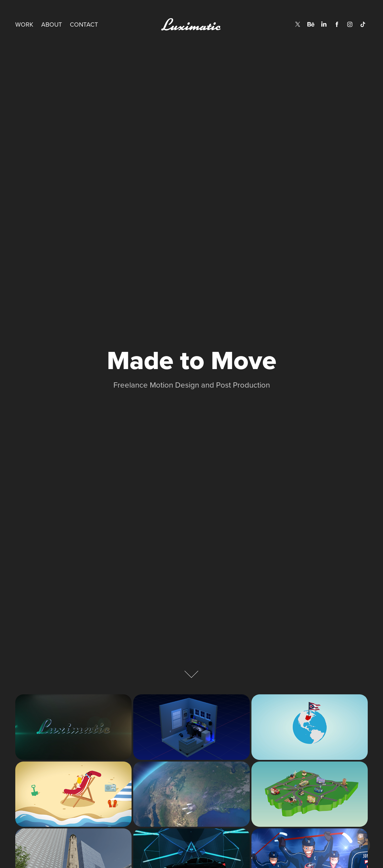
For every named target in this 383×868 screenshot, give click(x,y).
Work (24, 24)
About (52, 24)
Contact (84, 24)
